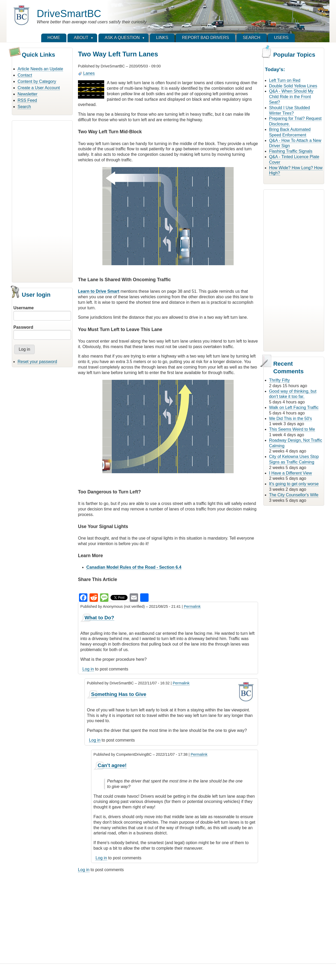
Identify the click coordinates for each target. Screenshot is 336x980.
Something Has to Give (119, 694)
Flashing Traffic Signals (291, 151)
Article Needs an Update (40, 69)
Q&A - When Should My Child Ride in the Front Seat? (291, 97)
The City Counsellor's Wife (294, 495)
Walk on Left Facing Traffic (294, 408)
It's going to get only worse (294, 484)
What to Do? (99, 618)
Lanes (89, 73)
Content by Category (37, 81)
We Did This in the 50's (290, 419)
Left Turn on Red (285, 80)
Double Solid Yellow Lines (293, 86)
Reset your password (37, 362)
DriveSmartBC (69, 14)
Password (23, 327)
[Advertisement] (42, 201)
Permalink (192, 606)
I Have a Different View (290, 473)
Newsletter (28, 94)
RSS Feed (27, 100)
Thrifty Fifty (279, 380)
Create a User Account (39, 88)
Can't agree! (112, 765)
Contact (25, 75)
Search (24, 107)
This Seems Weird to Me (292, 429)
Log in (88, 669)
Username (23, 308)
